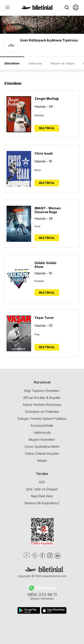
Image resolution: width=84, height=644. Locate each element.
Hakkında (35, 63)
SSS (42, 482)
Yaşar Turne (44, 318)
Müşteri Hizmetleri (42, 440)
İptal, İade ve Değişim (42, 489)
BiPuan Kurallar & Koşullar (42, 398)
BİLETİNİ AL (47, 128)
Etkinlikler (12, 63)
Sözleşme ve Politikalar (42, 412)
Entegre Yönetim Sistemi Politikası (42, 419)
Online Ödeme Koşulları (42, 453)
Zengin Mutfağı (47, 99)
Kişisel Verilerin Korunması (42, 405)
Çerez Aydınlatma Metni (42, 446)
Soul (37, 226)
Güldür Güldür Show (46, 265)
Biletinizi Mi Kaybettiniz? (42, 503)
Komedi (39, 115)
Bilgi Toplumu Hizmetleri (42, 391)
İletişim (42, 460)
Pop (37, 334)
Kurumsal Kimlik (42, 426)
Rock (38, 170)
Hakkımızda (42, 433)
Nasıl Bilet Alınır (42, 496)
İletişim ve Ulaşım (62, 63)
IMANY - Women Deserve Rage (48, 210)
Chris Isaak (44, 153)
